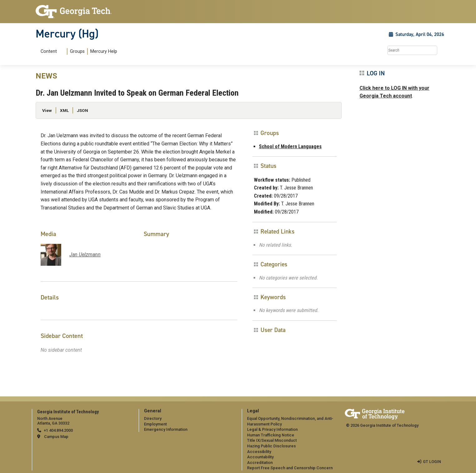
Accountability (260, 457)
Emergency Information (166, 429)
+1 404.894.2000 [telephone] (58, 430)
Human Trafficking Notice (271, 435)
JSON (82, 110)
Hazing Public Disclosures (271, 446)
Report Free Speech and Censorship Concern (290, 468)
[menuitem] (78, 51)
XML (64, 110)
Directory (153, 418)
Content (49, 52)
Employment (155, 424)
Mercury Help (104, 51)
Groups (77, 51)
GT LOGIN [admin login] (432, 462)
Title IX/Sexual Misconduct (272, 440)
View (47, 110)
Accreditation (260, 463)
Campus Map (56, 437)
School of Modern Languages (290, 146)
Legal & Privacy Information (272, 429)
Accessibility (259, 452)
